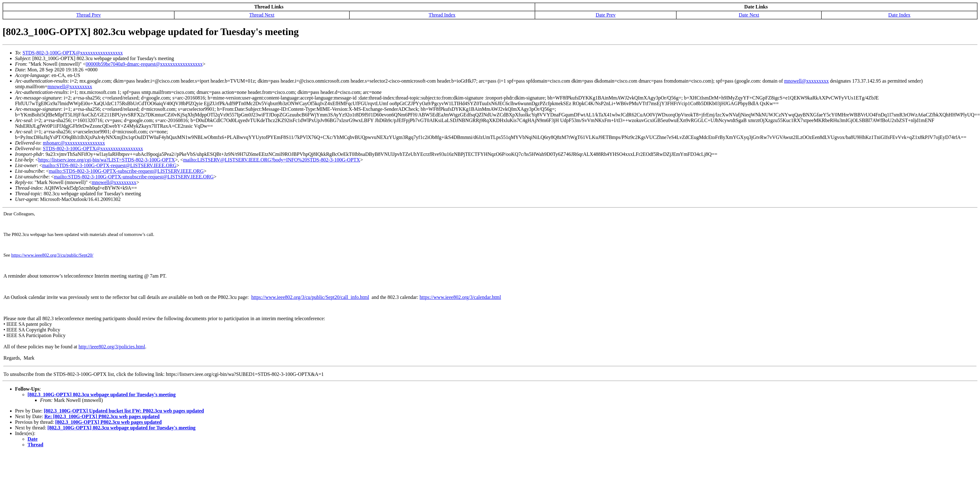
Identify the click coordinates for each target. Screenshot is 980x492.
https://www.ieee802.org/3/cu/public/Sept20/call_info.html (310, 297)
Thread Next (262, 15)
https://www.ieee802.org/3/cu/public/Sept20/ (52, 255)
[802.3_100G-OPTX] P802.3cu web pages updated (108, 422)
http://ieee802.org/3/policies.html (112, 347)
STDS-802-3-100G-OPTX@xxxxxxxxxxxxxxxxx (73, 53)
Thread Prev (89, 15)
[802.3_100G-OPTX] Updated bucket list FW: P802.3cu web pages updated (124, 411)
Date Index (899, 15)
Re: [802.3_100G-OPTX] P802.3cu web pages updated (102, 416)
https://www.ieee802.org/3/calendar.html (460, 297)
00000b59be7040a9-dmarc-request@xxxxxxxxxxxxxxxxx (144, 64)
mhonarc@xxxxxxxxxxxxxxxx (74, 143)
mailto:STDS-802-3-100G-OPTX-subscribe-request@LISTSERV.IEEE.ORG (126, 171)
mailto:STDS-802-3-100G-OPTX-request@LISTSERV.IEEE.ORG (109, 165)
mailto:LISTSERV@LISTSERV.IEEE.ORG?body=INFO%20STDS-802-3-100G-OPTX (272, 160)
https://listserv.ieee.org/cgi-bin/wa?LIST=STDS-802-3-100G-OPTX (107, 160)
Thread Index (442, 15)
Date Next (749, 15)
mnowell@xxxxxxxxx (807, 81)
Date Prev (606, 15)
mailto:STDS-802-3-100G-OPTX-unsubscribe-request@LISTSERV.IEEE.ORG (134, 177)
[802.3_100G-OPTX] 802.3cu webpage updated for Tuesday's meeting (102, 395)
